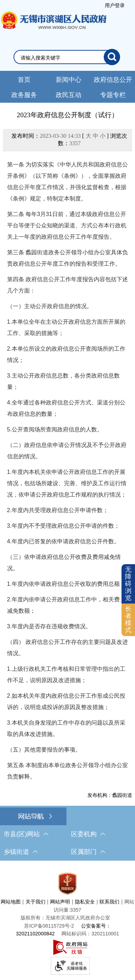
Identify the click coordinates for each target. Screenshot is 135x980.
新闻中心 (69, 80)
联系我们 (109, 902)
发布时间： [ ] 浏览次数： (69, 140)
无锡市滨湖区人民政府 (53, 27)
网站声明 (60, 902)
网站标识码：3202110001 (90, 934)
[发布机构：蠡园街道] (68, 795)
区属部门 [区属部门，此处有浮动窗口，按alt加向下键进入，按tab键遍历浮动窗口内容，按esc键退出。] (88, 852)
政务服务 (24, 95)
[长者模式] (128, 620)
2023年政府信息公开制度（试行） (67, 115)
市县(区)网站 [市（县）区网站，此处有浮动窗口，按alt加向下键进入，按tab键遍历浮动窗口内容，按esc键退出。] (26, 834)
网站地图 (11, 902)
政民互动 (69, 95)
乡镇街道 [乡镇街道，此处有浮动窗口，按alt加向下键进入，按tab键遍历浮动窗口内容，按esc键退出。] (21, 852)
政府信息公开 (113, 80)
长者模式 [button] (128, 619)
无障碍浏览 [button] (128, 584)
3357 (75, 143)
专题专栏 (113, 95)
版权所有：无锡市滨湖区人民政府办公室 (65, 918)
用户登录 (115, 5)
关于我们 (36, 902)
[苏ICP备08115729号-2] (49, 926)
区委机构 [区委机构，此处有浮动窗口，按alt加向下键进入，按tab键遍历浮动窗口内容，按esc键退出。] (88, 834)
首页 (24, 80)
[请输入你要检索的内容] (62, 58)
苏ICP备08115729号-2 (49, 926)
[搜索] (112, 57)
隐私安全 (85, 902)
